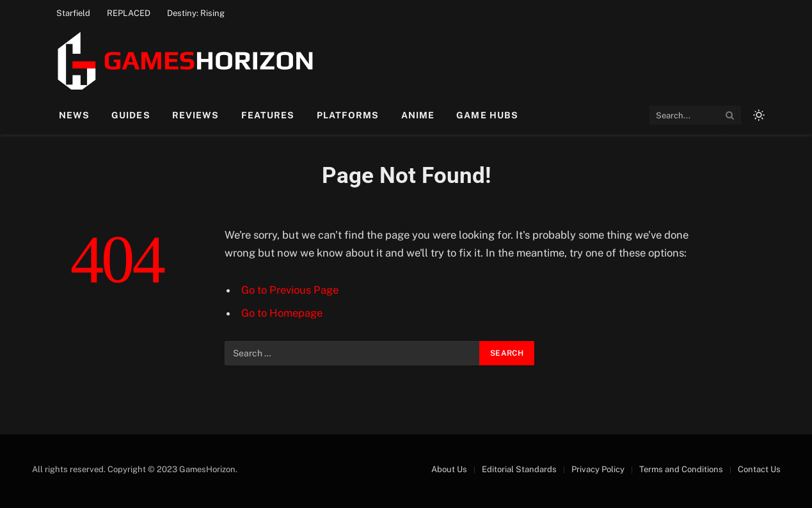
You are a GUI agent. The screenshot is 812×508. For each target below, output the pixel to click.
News (74, 115)
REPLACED (129, 13)
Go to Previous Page (290, 290)
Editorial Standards (519, 469)
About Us (449, 469)
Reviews (196, 115)
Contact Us (759, 469)
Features (268, 115)
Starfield (73, 13)
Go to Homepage (282, 313)
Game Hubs (487, 115)
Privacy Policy (598, 469)
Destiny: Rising (196, 13)
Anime (418, 115)
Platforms (348, 115)
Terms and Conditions (681, 469)
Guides (131, 115)
